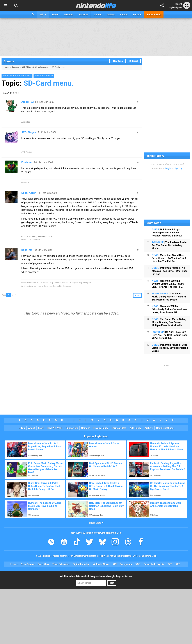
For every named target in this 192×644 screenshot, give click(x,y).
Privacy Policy (101, 428)
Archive (149, 428)
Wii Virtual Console (44, 76)
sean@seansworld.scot (42, 236)
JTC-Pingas (29, 132)
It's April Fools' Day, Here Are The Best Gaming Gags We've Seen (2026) (170, 335)
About (31, 428)
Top (22, 428)
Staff (41, 428)
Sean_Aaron (29, 193)
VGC (138, 564)
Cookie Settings (165, 428)
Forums (9, 61)
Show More (96, 523)
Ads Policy (135, 428)
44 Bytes (104, 556)
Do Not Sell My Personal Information (139, 556)
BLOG (24, 236)
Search (134, 61)
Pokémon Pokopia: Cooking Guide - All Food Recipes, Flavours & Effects (167, 233)
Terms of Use (119, 428)
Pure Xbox (43, 564)
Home (6, 67)
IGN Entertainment (79, 556)
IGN (115, 564)
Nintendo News (101, 564)
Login (171, 7)
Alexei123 (28, 102)
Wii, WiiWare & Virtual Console (35, 67)
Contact (85, 428)
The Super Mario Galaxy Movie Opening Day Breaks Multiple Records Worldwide (169, 322)
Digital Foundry (81, 564)
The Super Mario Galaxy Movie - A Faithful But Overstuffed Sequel (169, 297)
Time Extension (61, 564)
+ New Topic (117, 61)
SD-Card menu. (49, 83)
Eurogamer (126, 564)
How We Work (55, 428)
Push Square (27, 564)
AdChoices (115, 556)
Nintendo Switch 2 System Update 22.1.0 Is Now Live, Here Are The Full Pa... (168, 284)
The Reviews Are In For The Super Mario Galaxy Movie (169, 245)
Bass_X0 (27, 250)
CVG (170, 564)
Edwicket (27, 162)
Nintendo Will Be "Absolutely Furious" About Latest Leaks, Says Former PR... (170, 309)
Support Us (72, 428)
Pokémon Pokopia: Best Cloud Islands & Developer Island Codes (170, 348)
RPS (178, 564)
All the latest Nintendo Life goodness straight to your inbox (96, 576)
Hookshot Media (51, 556)
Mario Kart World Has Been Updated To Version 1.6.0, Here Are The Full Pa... (169, 258)
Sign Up (178, 7)
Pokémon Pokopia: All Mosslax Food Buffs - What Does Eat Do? (170, 271)
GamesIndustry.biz (154, 564)
